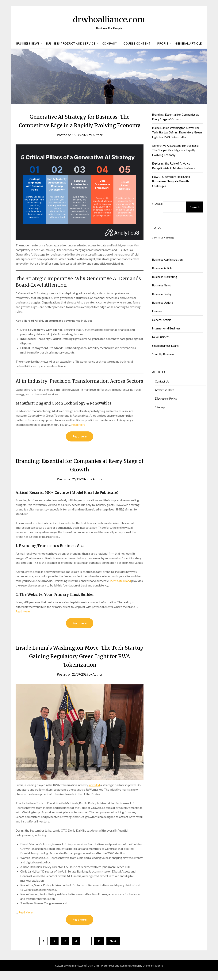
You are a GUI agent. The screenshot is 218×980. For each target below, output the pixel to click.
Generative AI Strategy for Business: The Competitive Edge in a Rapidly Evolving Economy (80, 125)
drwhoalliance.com (109, 19)
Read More (79, 433)
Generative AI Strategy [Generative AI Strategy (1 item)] (163, 238)
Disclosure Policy (166, 398)
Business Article (162, 268)
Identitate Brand (121, 589)
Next (113, 950)
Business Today (162, 294)
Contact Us (162, 381)
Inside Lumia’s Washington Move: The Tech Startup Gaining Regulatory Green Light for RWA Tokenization (80, 665)
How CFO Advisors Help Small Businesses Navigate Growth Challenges (171, 181)
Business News (28, 43)
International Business (166, 328)
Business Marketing (165, 277)
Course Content (137, 43)
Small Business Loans (165, 346)
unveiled (95, 794)
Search (158, 204)
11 (99, 950)
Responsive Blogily (131, 975)
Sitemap (160, 407)
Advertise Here (164, 390)
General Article (188, 43)
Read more (80, 445)
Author (98, 143)
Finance (157, 311)
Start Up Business (163, 354)
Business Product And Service (71, 43)
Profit (163, 43)
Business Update (163, 303)
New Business (161, 337)
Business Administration (167, 260)
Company (110, 43)
